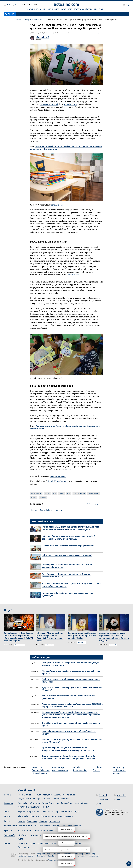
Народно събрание (58, 476)
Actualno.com (70, 104)
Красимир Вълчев (49, 104)
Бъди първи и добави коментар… (47, 510)
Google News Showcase (58, 481)
